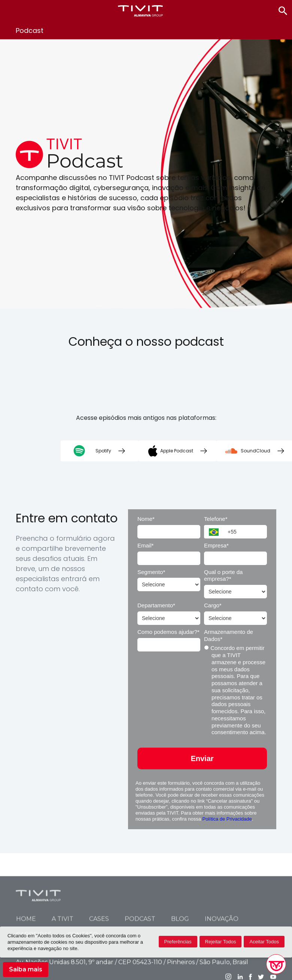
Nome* (146, 519)
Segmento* (151, 572)
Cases (99, 962)
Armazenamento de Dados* (229, 635)
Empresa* (216, 545)
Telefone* (216, 519)
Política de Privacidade (227, 819)
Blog (180, 962)
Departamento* (156, 605)
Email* (145, 545)
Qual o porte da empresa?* (223, 576)
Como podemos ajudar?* (168, 632)
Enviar (202, 758)
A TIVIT (63, 962)
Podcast (140, 962)
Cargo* (213, 605)
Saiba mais (26, 969)
